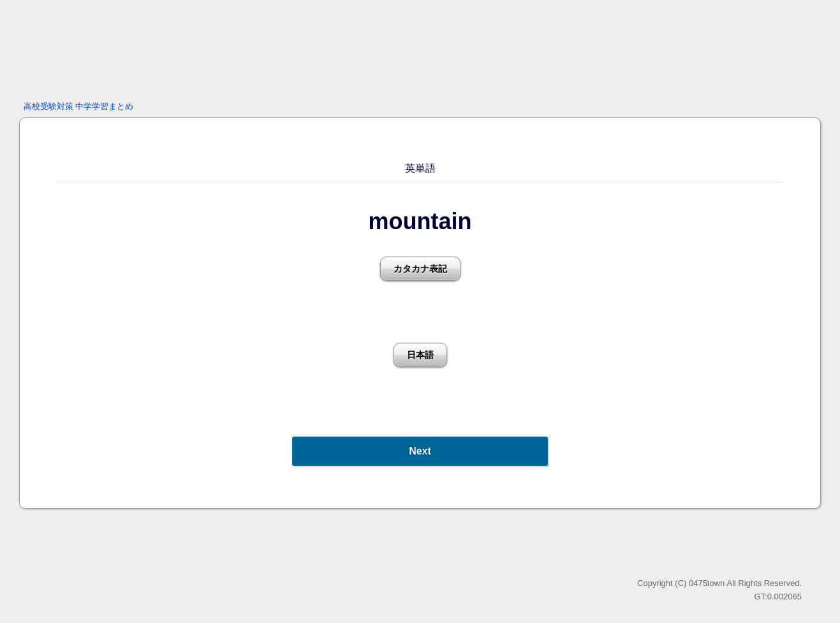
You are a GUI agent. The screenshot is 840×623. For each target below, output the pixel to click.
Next (420, 451)
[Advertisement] (420, 48)
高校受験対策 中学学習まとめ (79, 106)
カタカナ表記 (420, 269)
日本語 (420, 355)
